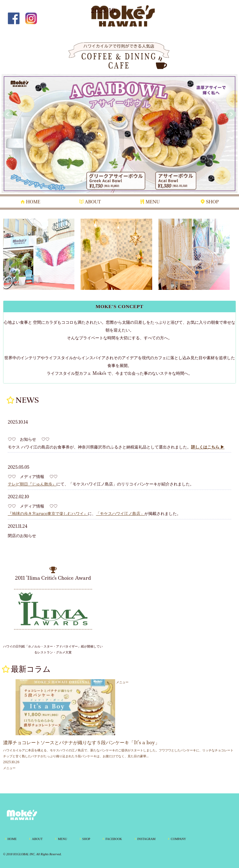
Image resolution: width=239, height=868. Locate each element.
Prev (8, 114)
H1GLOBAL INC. (25, 854)
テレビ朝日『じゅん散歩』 (32, 484)
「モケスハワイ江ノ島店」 (120, 513)
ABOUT (93, 202)
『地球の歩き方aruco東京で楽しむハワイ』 (48, 513)
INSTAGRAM (146, 839)
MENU (153, 202)
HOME (33, 202)
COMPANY (178, 839)
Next (231, 114)
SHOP (212, 202)
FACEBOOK (114, 839)
